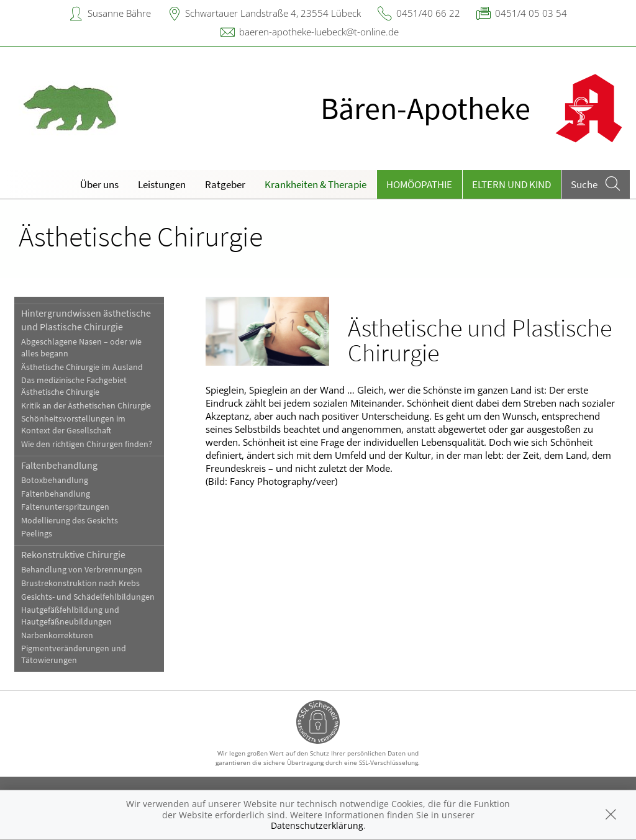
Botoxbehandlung (55, 480)
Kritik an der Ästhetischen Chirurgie (86, 406)
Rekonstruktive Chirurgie (73, 554)
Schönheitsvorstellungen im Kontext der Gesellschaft (73, 425)
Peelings (37, 534)
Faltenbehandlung (59, 465)
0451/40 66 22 (428, 13)
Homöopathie (419, 184)
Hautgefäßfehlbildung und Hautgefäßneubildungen (70, 616)
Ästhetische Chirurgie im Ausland (82, 367)
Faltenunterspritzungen (65, 507)
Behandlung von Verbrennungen (82, 570)
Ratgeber (225, 184)
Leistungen (162, 184)
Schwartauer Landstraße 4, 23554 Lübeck (273, 13)
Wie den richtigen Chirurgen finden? (87, 444)
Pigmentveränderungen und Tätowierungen (74, 654)
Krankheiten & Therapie (316, 184)
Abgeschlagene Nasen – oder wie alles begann (81, 348)
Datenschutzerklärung (317, 825)
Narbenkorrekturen (57, 635)
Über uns (99, 184)
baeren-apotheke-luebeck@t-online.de (319, 32)
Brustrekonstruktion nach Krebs (80, 583)
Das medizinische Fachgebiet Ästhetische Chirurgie (74, 386)
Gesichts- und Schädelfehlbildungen (88, 597)
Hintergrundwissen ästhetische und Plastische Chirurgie (86, 320)
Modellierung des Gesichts (70, 521)
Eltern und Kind (511, 184)
